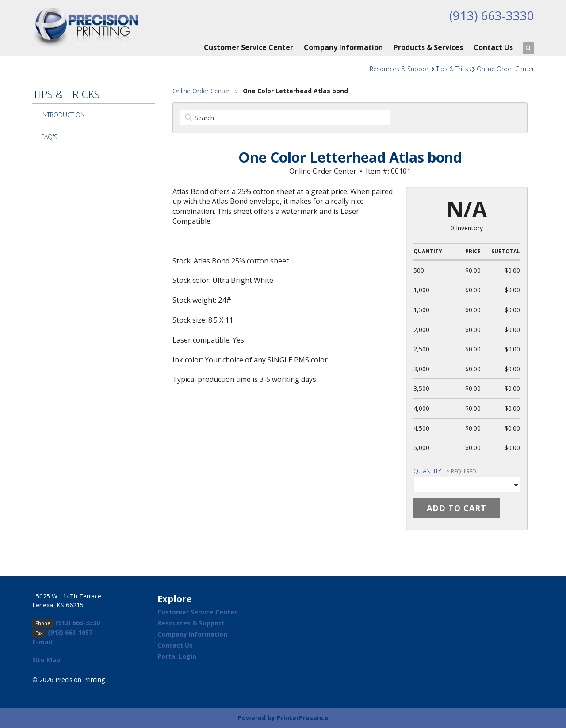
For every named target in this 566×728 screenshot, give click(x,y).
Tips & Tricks (454, 69)
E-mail (42, 642)
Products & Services (428, 47)
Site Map (46, 660)
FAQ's (49, 137)
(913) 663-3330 (492, 15)
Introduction (63, 115)
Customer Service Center (249, 47)
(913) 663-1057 (70, 632)
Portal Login (177, 656)
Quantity (427, 471)
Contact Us (493, 47)
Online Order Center (505, 69)
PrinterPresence (303, 718)
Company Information (343, 47)
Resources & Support (400, 69)
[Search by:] (285, 118)
